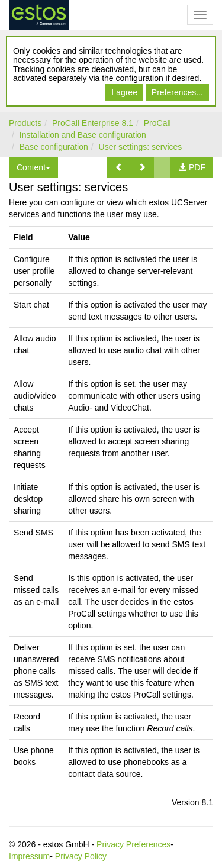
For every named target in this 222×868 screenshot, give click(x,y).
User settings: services (141, 147)
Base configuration (54, 147)
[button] (119, 167)
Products (25, 123)
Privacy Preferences (133, 844)
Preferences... (177, 92)
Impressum (29, 856)
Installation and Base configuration (83, 135)
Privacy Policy (81, 856)
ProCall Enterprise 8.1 (93, 123)
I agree (124, 92)
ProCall (157, 123)
